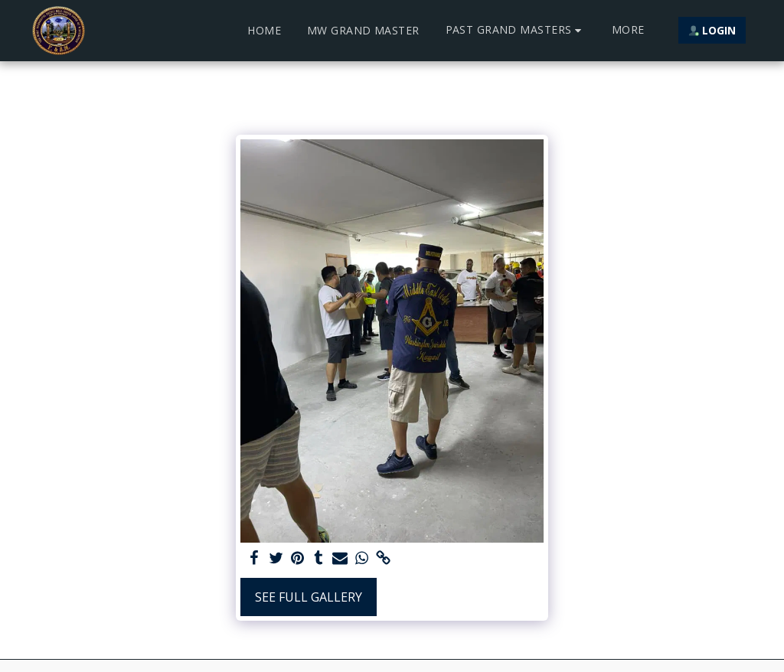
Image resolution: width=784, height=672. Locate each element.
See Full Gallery (309, 597)
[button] (516, 30)
